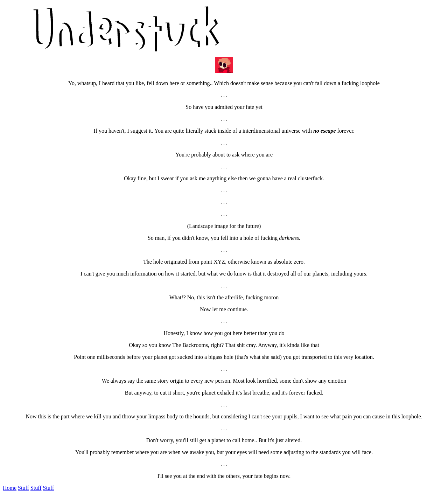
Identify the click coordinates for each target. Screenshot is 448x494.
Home (10, 488)
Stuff (23, 488)
